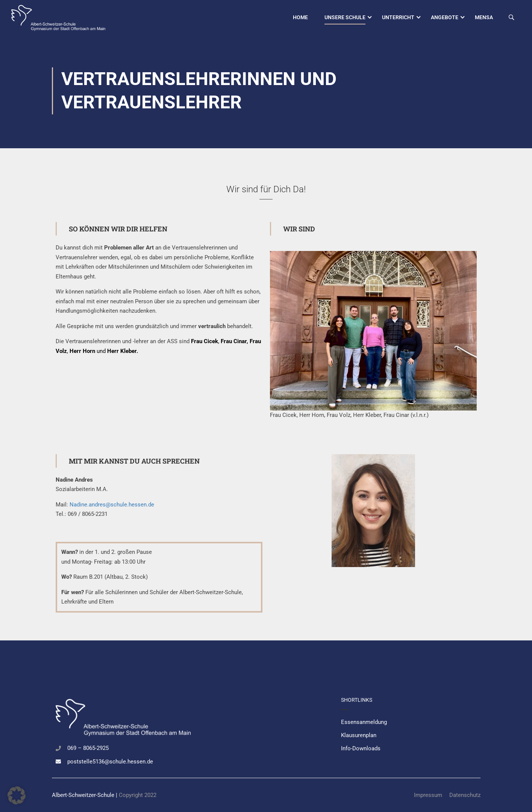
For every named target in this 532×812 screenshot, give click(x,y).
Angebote (445, 17)
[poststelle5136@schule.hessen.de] (58, 762)
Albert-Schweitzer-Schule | (85, 795)
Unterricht (398, 17)
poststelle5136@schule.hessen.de (110, 762)
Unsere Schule (345, 17)
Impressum (428, 795)
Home (300, 17)
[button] (17, 795)
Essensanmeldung (364, 722)
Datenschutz (465, 795)
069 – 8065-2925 (88, 748)
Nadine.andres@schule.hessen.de (112, 505)
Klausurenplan (359, 735)
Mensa (484, 17)
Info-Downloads (361, 748)
